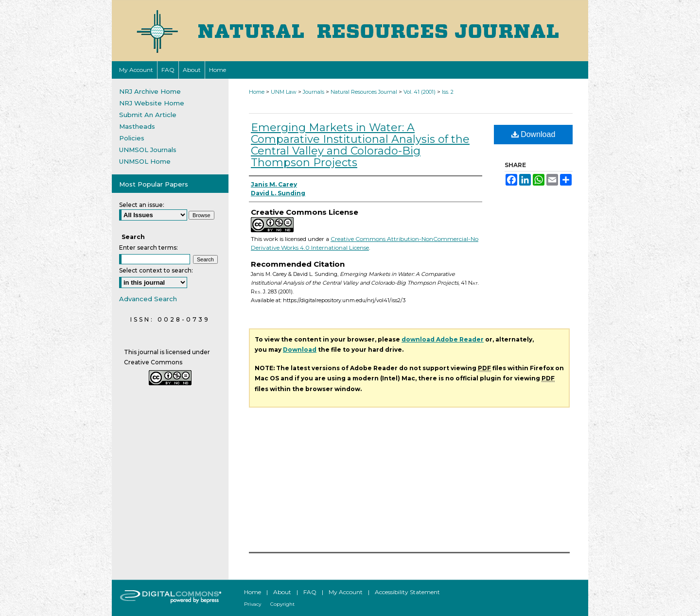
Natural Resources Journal (364, 92)
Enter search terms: (149, 248)
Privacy (253, 604)
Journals (314, 92)
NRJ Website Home (152, 103)
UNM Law (284, 92)
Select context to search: (156, 270)
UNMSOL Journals (148, 150)
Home (257, 92)
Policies (132, 138)
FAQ (310, 592)
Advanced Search (148, 299)
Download (534, 134)
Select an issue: (142, 205)
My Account (346, 592)
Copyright (282, 604)
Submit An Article (148, 115)
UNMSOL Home (145, 161)
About (282, 592)
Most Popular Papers (154, 184)
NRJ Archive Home (150, 91)
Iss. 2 (448, 92)
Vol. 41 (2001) (420, 92)
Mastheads (137, 126)
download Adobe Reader (443, 339)
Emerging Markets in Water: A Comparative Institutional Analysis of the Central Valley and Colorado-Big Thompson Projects (360, 145)
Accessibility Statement (407, 592)
